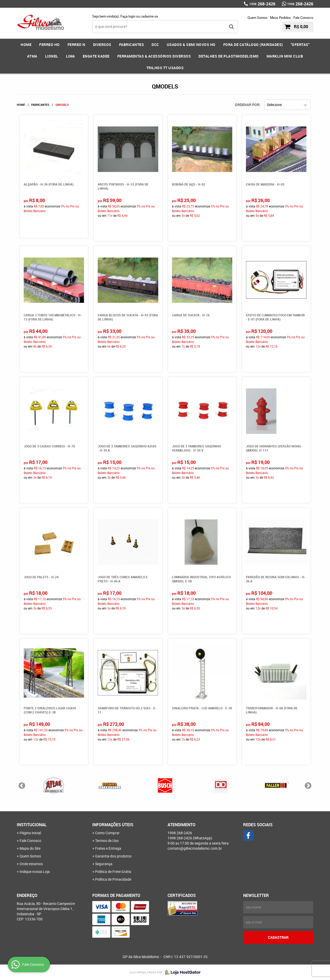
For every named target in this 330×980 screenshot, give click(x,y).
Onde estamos (31, 864)
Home (26, 45)
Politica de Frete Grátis (113, 871)
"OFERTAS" (300, 45)
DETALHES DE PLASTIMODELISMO (229, 56)
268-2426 (262, 4)
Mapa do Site (30, 848)
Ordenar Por (247, 105)
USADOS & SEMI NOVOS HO (191, 45)
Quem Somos (257, 18)
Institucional (32, 825)
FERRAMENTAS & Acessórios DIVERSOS (154, 56)
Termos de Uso (107, 841)
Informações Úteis (113, 825)
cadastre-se (149, 16)
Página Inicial (30, 833)
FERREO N (76, 45)
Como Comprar (107, 833)
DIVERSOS (102, 45)
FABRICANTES (132, 45)
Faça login (128, 16)
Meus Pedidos (280, 18)
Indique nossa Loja (35, 871)
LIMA (71, 56)
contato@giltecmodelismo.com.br (195, 848)
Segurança (104, 864)
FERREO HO (49, 45)
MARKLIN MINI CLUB (285, 56)
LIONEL (52, 56)
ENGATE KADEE (96, 56)
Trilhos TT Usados (165, 68)
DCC (155, 45)
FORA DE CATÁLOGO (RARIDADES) (253, 45)
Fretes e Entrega (108, 848)
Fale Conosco (303, 18)
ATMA (32, 56)
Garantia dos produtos (113, 856)
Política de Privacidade (113, 879)
